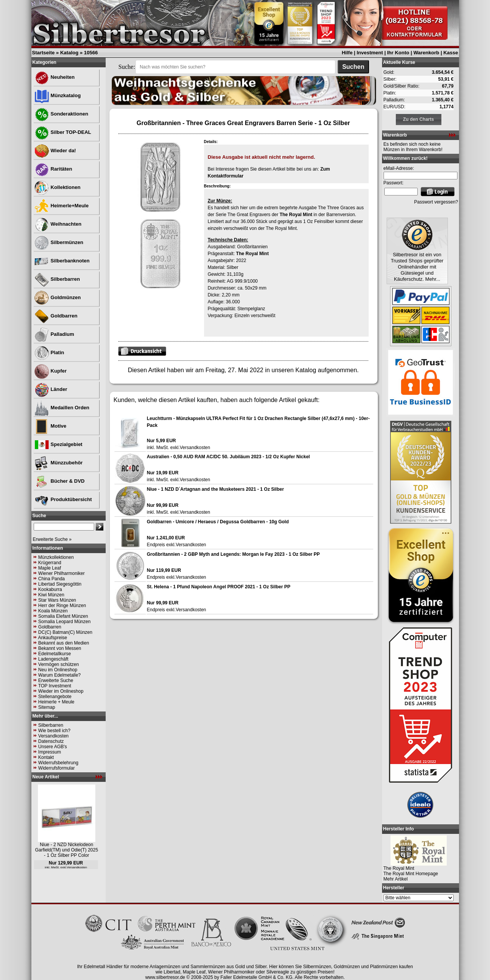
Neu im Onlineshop (58, 670)
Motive (50, 426)
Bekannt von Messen (60, 648)
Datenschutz (51, 741)
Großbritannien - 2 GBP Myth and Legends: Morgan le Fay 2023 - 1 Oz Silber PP (234, 554)
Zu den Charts (419, 119)
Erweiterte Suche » (52, 539)
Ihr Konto (398, 53)
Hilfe (347, 53)
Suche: (127, 67)
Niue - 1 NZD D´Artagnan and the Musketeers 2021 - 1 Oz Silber (216, 489)
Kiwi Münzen (51, 595)
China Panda (51, 579)
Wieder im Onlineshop (61, 691)
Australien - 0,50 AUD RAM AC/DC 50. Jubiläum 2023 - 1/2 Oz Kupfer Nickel (229, 457)
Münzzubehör (58, 463)
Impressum (50, 752)
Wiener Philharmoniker (61, 573)
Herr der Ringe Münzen (62, 606)
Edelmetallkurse (55, 654)
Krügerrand (50, 563)
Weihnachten (58, 224)
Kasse (451, 53)
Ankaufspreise (52, 638)
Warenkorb (426, 53)
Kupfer (51, 371)
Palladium (54, 334)
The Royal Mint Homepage (411, 874)
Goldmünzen (57, 297)
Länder (51, 389)
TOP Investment (55, 686)
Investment (370, 53)
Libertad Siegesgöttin (60, 584)
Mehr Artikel (396, 879)
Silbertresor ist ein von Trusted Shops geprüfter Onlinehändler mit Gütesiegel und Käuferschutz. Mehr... (417, 267)
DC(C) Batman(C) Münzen (65, 632)
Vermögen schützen (59, 664)
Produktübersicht (63, 499)
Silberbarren (57, 279)
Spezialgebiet (58, 444)
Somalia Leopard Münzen (65, 622)
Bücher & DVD (59, 481)
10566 (91, 53)
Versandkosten (53, 736)
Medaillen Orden (62, 408)
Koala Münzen (53, 611)
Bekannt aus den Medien (64, 643)
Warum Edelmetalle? (60, 675)
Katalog (69, 53)
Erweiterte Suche (56, 680)
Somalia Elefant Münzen (63, 616)
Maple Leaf (50, 568)
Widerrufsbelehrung (58, 763)
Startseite (43, 53)
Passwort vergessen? (436, 202)
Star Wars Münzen (57, 600)
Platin (49, 352)
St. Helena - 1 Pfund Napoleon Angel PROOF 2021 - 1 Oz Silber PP (219, 587)
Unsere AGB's (53, 747)
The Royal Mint (296, 215)
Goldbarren (56, 316)
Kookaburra (50, 589)
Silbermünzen (59, 242)
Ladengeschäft (53, 659)
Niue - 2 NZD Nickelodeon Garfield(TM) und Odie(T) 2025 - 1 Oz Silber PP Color (66, 850)
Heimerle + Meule (56, 702)
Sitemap (47, 707)
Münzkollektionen (56, 557)
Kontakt (46, 757)
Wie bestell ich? (54, 731)
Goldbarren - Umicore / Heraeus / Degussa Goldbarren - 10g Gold (218, 522)
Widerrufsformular (56, 768)
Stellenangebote (55, 697)
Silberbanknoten (62, 261)
